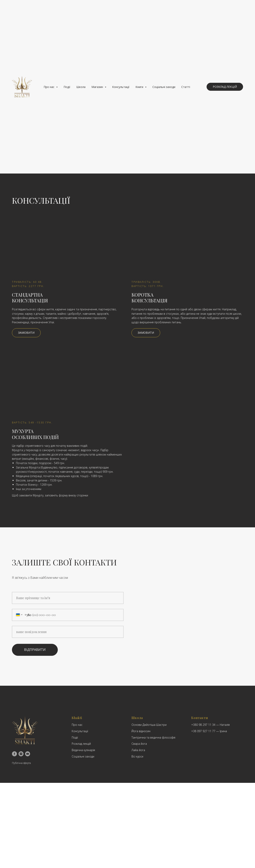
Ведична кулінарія (83, 750)
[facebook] (14, 754)
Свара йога (139, 744)
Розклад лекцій (81, 744)
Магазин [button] (98, 87)
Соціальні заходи (164, 87)
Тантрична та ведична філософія (153, 737)
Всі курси (137, 756)
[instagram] (21, 754)
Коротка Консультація (149, 298)
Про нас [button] (49, 87)
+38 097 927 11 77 (203, 731)
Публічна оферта (21, 763)
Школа (81, 87)
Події (67, 87)
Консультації (121, 87)
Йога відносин (141, 731)
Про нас (77, 725)
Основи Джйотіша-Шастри (149, 725)
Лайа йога (138, 750)
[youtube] (28, 754)
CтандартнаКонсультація (30, 298)
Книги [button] (140, 87)
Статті (186, 87)
